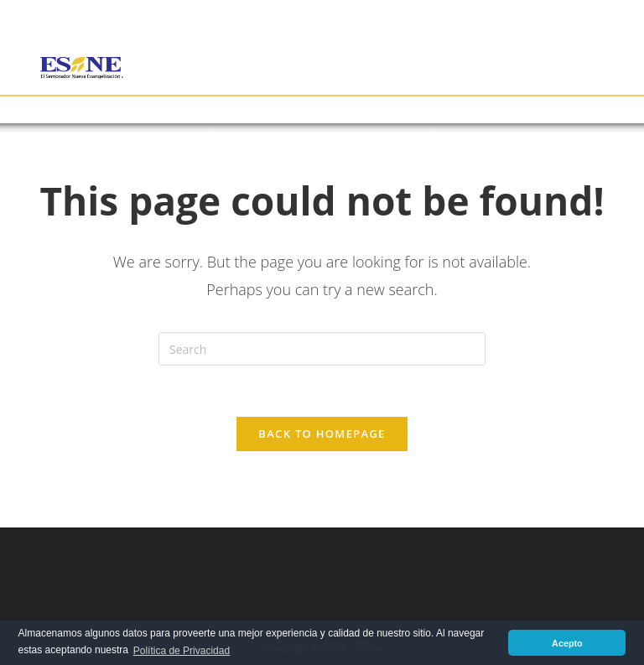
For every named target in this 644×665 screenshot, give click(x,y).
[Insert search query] (322, 349)
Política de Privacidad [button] (182, 651)
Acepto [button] (567, 643)
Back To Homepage (322, 434)
